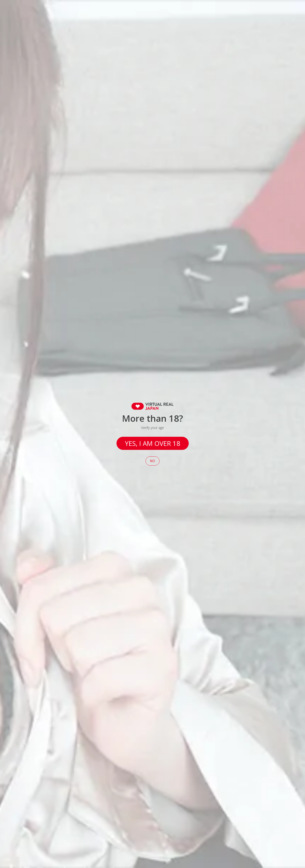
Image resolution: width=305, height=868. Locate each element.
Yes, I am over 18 (153, 443)
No (152, 461)
